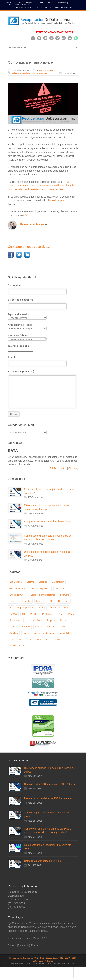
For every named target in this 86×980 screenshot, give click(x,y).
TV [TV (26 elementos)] (20, 640)
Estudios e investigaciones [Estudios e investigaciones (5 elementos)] (43, 595)
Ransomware (42, 73)
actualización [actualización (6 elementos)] (16, 582)
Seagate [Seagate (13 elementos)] (13, 627)
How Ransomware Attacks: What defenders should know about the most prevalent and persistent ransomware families (41, 186)
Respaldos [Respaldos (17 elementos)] (65, 620)
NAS (42, 958)
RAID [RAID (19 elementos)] (60, 614)
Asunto (43, 361)
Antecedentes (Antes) (43, 327)
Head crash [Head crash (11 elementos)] (64, 601)
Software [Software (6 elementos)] (51, 627)
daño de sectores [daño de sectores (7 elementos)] (18, 588)
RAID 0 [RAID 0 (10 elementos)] (71, 614)
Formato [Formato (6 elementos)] (40, 601)
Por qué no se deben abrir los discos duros (47, 521)
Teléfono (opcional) (21, 348)
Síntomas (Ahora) (43, 337)
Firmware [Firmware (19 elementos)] (65, 595)
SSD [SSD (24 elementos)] (63, 627)
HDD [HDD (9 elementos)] (51, 601)
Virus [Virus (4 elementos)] (39, 640)
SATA (67, 958)
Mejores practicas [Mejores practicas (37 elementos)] (26, 608)
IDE (62, 958)
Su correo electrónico (43, 304)
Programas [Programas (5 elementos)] (47, 614)
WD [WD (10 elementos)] (48, 640)
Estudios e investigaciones (23, 73)
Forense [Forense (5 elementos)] (13, 601)
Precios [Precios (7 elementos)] (34, 614)
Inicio (8, 3)
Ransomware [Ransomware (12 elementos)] (16, 620)
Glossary (73, 468)
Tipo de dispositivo (43, 316)
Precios (51, 3)
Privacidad (61, 3)
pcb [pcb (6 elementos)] (24, 614)
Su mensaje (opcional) (43, 389)
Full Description (58, 468)
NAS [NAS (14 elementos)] (41, 608)
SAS (41, 961)
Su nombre (43, 289)
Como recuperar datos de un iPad (42, 861)
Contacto (26, 5)
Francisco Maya (46, 70)
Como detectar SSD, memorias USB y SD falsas (50, 784)
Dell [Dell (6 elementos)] (32, 588)
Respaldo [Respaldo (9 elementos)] (51, 620)
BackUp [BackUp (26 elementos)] (30, 582)
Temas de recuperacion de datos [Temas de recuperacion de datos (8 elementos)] (38, 633)
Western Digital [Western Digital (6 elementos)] (17, 646)
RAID (36, 958)
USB (74, 958)
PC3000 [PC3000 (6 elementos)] (13, 614)
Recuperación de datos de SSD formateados (48, 798)
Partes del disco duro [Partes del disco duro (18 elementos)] (58, 608)
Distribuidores (13, 5)
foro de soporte (58, 200)
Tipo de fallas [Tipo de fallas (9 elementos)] (65, 633)
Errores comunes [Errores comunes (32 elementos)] (17, 595)
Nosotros (18, 3)
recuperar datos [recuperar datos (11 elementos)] (34, 620)
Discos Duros (52, 958)
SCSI (35, 961)
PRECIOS (49, 961)
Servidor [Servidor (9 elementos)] (26, 627)
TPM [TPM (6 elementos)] (12, 640)
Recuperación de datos (20, 958)
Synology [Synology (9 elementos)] (14, 633)
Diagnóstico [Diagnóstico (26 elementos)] (45, 588)
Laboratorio (40, 3)
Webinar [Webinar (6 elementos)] (58, 640)
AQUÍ (28, 215)
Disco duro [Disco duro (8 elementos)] (60, 588)
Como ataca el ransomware (30, 62)
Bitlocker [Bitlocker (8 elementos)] (43, 582)
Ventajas (28, 3)
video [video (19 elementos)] (29, 640)
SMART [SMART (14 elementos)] (39, 627)
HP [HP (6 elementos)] (11, 608)
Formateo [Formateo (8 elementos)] (27, 601)
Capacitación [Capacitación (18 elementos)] (58, 582)
